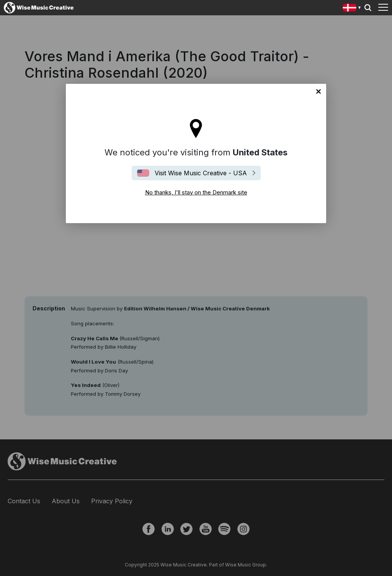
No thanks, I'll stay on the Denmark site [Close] (318, 91)
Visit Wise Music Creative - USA (201, 173)
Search (368, 8)
